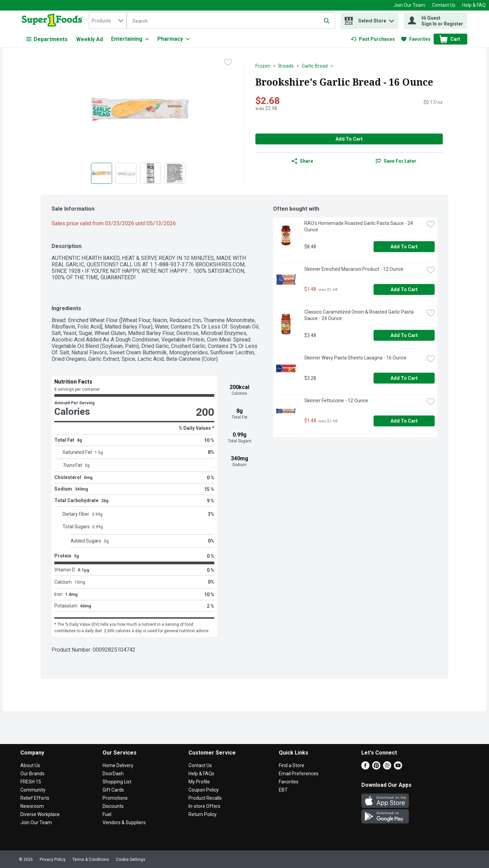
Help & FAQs (201, 774)
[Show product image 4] (175, 173)
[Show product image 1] (102, 173)
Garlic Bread (315, 66)
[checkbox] (228, 63)
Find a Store (292, 765)
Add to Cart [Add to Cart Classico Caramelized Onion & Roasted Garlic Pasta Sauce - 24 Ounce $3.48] (404, 335)
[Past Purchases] (373, 39)
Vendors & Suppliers (124, 822)
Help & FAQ (474, 5)
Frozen (263, 66)
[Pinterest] (376, 768)
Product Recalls (205, 798)
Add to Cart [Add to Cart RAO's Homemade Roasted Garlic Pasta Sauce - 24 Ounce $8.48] (404, 247)
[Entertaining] (130, 39)
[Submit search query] (327, 21)
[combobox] (108, 21)
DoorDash (113, 774)
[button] (392, 19)
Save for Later (396, 161)
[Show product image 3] (150, 173)
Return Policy (203, 814)
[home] (54, 21)
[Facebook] (365, 768)
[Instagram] (387, 768)
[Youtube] (398, 768)
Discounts (113, 806)
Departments (47, 39)
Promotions (115, 798)
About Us (30, 765)
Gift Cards (113, 790)
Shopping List (117, 782)
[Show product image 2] (126, 173)
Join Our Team (409, 5)
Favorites (289, 782)
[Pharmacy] (174, 39)
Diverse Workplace (40, 814)
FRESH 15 (31, 782)
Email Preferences (299, 774)
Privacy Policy (53, 860)
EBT (283, 790)
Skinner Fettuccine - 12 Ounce (336, 401)
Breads (286, 66)
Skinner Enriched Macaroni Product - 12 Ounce (354, 269)
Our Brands (32, 774)
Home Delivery (118, 765)
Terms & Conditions (91, 860)
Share (302, 161)
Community (33, 790)
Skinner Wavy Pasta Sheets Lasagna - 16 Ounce (355, 358)
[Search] (231, 21)
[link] (373, 39)
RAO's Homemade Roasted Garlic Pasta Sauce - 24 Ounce (359, 226)
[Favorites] (416, 39)
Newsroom (32, 806)
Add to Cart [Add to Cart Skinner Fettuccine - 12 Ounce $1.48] (404, 421)
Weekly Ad (89, 39)
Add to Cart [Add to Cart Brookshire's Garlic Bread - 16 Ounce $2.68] (349, 139)
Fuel (107, 814)
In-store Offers (204, 806)
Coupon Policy (204, 790)
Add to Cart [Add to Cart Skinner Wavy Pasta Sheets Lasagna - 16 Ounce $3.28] (404, 378)
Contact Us (444, 5)
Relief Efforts (35, 798)
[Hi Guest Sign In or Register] (436, 21)
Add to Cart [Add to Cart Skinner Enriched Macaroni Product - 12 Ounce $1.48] (404, 289)
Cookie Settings (131, 860)
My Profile (199, 782)
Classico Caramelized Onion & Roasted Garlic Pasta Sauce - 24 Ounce (359, 315)
